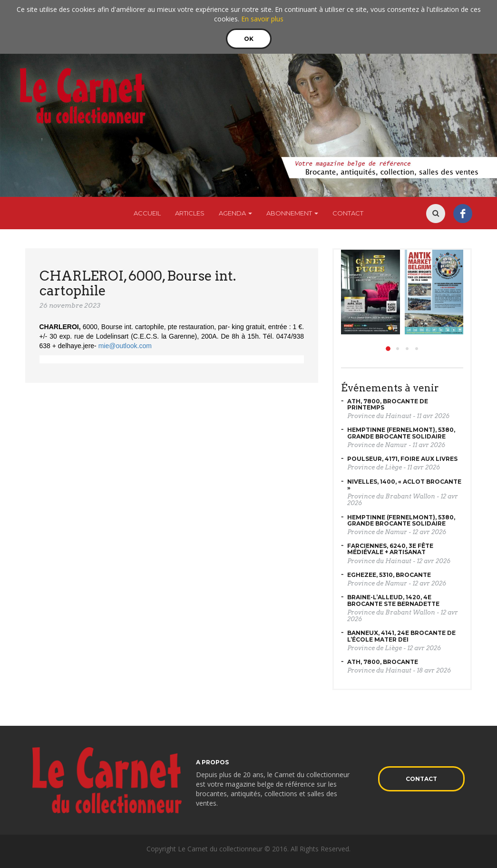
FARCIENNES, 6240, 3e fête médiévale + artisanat (390, 549)
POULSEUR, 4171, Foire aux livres (402, 459)
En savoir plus (262, 19)
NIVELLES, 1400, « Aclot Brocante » (404, 485)
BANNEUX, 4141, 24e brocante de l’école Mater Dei (401, 636)
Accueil (147, 213)
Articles (190, 213)
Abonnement (292, 213)
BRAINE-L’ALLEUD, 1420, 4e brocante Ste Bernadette (393, 600)
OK (249, 39)
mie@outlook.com (125, 346)
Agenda (235, 213)
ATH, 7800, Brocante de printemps (388, 404)
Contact (348, 213)
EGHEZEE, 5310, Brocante (389, 575)
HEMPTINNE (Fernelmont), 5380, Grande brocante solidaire (401, 433)
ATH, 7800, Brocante (383, 662)
